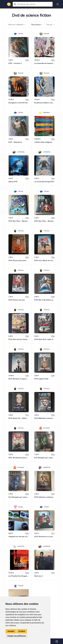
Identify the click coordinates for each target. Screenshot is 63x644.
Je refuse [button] (22, 631)
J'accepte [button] (11, 631)
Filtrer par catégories (17, 25)
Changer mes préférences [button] (17, 636)
